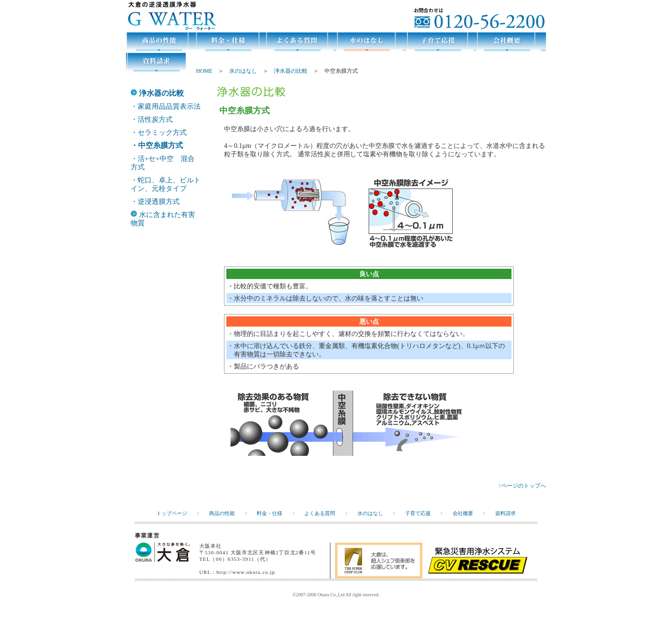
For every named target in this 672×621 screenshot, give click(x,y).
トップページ (172, 513)
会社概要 (463, 513)
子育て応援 (418, 513)
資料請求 (505, 513)
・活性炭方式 (152, 119)
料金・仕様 (269, 513)
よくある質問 (320, 513)
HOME (204, 71)
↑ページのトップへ (522, 486)
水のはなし (243, 71)
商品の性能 (222, 513)
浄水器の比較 (291, 71)
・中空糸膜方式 (157, 145)
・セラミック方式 (159, 133)
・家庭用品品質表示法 (166, 106)
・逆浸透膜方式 (155, 202)
